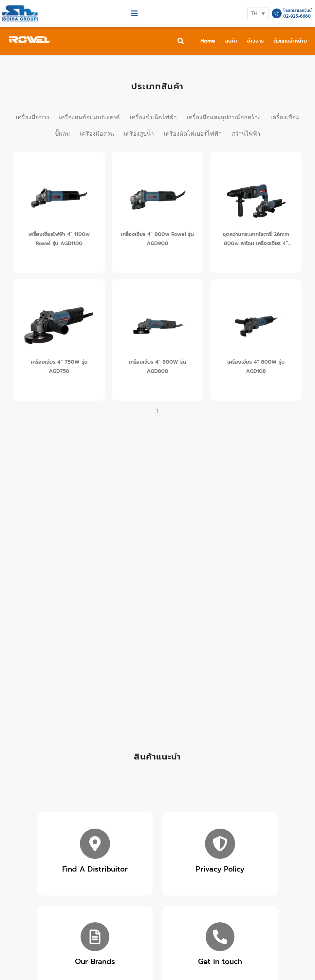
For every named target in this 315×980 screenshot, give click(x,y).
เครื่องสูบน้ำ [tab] (139, 134)
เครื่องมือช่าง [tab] (32, 117)
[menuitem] (258, 13)
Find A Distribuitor (95, 869)
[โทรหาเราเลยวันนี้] (277, 13)
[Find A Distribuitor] (95, 844)
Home (208, 41)
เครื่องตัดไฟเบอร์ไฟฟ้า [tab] (193, 134)
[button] (135, 14)
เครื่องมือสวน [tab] (97, 134)
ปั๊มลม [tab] (63, 134)
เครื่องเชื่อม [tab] (285, 117)
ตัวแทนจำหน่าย (290, 41)
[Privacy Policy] (220, 844)
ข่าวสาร (255, 41)
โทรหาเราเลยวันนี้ (297, 10)
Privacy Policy (220, 869)
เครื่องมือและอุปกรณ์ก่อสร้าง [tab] (224, 117)
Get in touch (220, 961)
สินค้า (231, 41)
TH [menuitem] (254, 13)
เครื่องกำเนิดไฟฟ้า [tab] (153, 117)
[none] (258, 13)
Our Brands (95, 961)
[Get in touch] (220, 937)
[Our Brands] (95, 937)
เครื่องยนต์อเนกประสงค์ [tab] (89, 117)
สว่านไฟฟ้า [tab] (246, 134)
